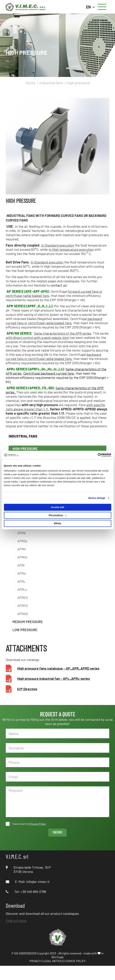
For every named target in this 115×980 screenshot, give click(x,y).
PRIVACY (35, 961)
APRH (22, 549)
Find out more (16, 921)
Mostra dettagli (97, 498)
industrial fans (51, 83)
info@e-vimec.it (38, 882)
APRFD (22, 606)
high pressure (78, 83)
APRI (21, 565)
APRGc (22, 541)
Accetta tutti (57, 507)
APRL (21, 581)
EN (91, 7)
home (30, 83)
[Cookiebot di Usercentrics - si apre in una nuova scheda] (94, 455)
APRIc (22, 573)
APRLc (22, 589)
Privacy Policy (38, 824)
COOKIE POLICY (76, 961)
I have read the (29, 824)
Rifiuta (57, 523)
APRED (23, 597)
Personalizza (58, 515)
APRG (22, 533)
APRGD (23, 614)
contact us (58, 285)
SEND (57, 832)
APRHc (22, 557)
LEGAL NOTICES (53, 961)
